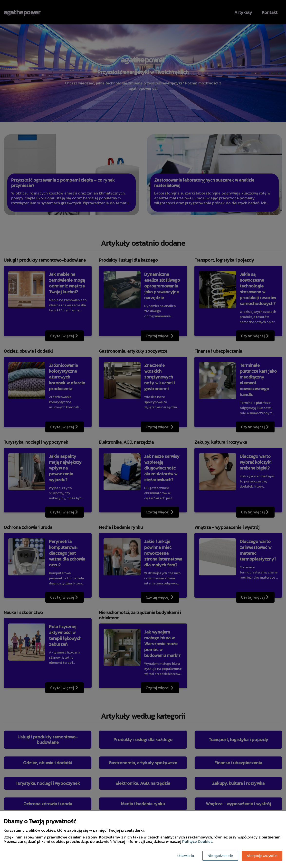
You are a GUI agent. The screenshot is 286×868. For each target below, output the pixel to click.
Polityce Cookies (197, 841)
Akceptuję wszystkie (262, 856)
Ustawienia (186, 856)
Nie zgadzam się (220, 856)
